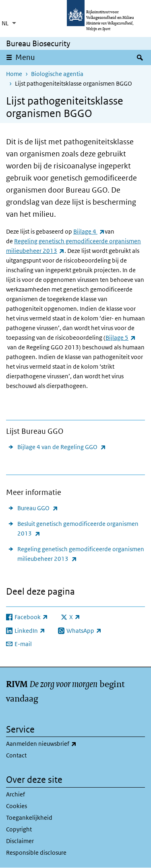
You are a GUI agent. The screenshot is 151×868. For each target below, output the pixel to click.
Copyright (19, 829)
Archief (16, 794)
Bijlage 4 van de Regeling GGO (62, 447)
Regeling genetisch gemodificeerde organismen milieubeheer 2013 (81, 554)
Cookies (17, 806)
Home (14, 74)
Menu (25, 57)
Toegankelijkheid (29, 818)
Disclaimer (20, 841)
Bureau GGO (38, 508)
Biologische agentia (57, 74)
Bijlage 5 (121, 338)
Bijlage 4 (89, 231)
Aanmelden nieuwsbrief (59, 744)
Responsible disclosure (36, 853)
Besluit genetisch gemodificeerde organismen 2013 (78, 529)
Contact (16, 755)
